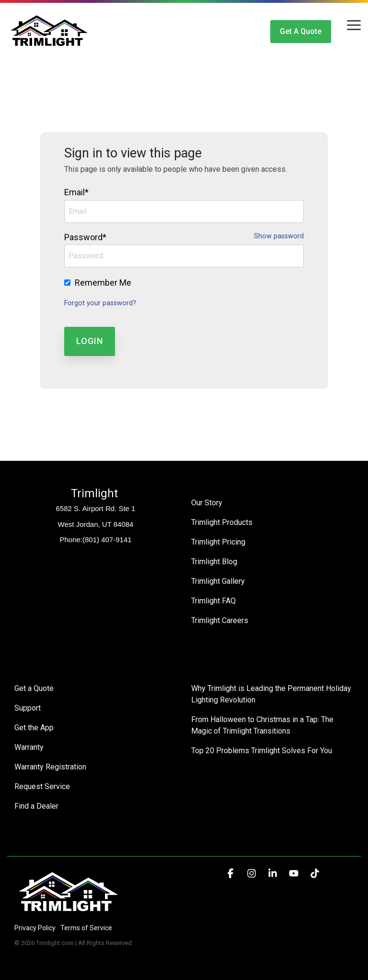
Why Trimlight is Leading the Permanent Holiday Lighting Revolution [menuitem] (272, 694)
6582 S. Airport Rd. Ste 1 (96, 508)
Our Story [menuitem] (207, 503)
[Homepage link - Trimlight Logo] (68, 912)
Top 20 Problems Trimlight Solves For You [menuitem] (262, 751)
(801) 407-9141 (107, 540)
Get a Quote (301, 31)
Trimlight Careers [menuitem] (220, 620)
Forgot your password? (100, 303)
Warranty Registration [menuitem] (50, 767)
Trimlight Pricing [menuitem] (218, 542)
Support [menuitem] (28, 708)
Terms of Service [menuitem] (86, 928)
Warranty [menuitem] (29, 747)
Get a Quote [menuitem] (34, 688)
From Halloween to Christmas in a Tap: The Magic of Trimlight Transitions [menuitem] (263, 725)
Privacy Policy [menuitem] (35, 928)
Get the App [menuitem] (34, 728)
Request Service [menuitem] (42, 786)
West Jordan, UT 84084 (96, 524)
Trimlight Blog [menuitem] (214, 562)
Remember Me (103, 283)
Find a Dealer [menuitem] (36, 806)
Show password (279, 236)
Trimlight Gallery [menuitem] (218, 581)
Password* (85, 237)
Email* (76, 192)
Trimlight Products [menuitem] (222, 522)
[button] (354, 24)
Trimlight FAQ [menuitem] (213, 601)
